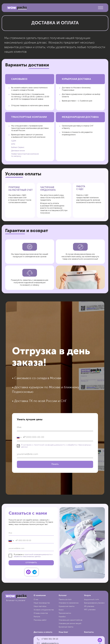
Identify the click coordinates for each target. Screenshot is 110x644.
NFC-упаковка (90, 610)
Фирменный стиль (92, 600)
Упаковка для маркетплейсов (70, 620)
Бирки (61, 610)
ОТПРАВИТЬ (31, 563)
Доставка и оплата (43, 632)
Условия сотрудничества (44, 610)
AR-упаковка (89, 606)
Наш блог (63, 632)
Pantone (37, 617)
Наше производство (42, 603)
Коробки (62, 617)
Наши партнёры (40, 606)
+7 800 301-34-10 (50, 639)
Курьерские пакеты (67, 606)
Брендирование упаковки (94, 603)
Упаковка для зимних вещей (70, 624)
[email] (31, 548)
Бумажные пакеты (66, 627)
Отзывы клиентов (41, 613)
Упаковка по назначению (69, 603)
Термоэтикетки (65, 613)
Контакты (89, 632)
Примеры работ (40, 620)
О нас (36, 600)
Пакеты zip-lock (65, 600)
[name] (31, 533)
